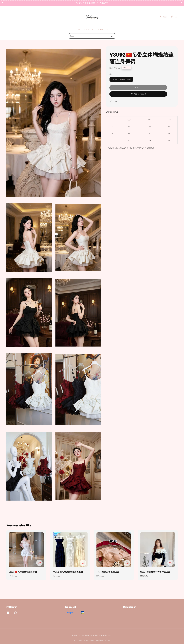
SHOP (85, 29)
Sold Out (138, 87)
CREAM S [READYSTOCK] (121, 79)
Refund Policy (94, 640)
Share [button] (113, 101)
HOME (78, 29)
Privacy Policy (105, 640)
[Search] (112, 36)
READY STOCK (103, 29)
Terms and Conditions (81, 640)
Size (111, 74)
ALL (94, 29)
